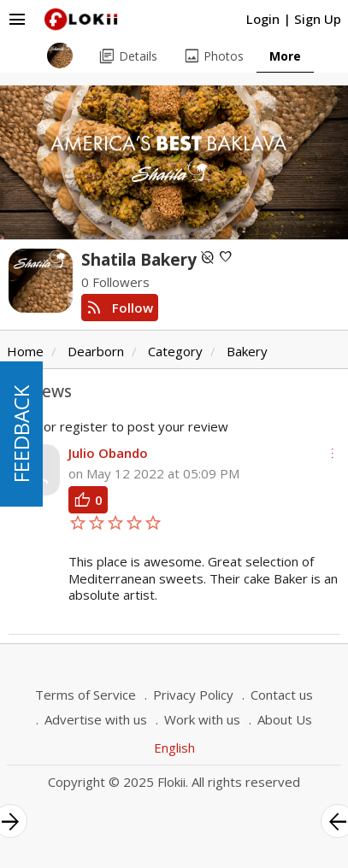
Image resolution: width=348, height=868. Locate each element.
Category (175, 351)
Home (25, 351)
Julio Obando (108, 453)
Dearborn (96, 351)
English (174, 748)
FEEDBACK (21, 434)
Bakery (247, 351)
